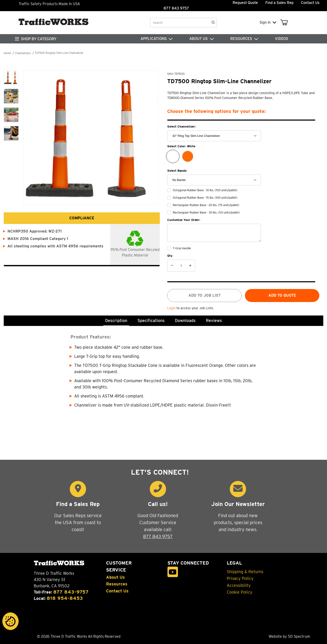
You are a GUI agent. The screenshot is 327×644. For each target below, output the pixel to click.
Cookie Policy (240, 592)
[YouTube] (173, 572)
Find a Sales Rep (279, 3)
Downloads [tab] (185, 320)
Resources (117, 584)
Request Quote (245, 3)
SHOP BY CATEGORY (39, 39)
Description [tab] (116, 320)
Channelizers (23, 53)
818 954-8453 (65, 598)
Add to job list (205, 295)
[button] (11, 78)
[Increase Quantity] (190, 266)
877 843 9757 (158, 536)
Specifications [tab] (151, 320)
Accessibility (239, 585)
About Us (115, 577)
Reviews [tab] (214, 320)
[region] (11, 131)
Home (7, 53)
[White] (173, 156)
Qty (170, 256)
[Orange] (188, 156)
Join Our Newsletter (238, 504)
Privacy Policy (240, 578)
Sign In (268, 22)
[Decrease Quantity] (172, 266)
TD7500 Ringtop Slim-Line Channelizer (59, 53)
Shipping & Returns (245, 572)
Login (172, 308)
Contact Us (310, 3)
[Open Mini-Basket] (285, 23)
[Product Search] (180, 23)
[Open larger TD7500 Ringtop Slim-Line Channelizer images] (92, 138)
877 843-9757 (71, 592)
